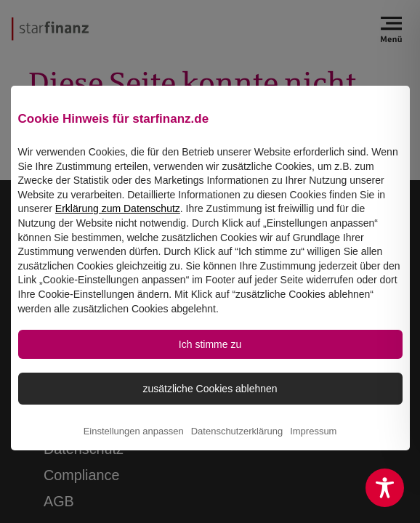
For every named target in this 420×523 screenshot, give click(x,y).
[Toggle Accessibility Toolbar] (385, 488)
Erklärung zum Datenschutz (118, 216)
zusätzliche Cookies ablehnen (210, 399)
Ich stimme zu (210, 353)
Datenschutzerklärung (237, 443)
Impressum (313, 443)
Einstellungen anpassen (134, 443)
